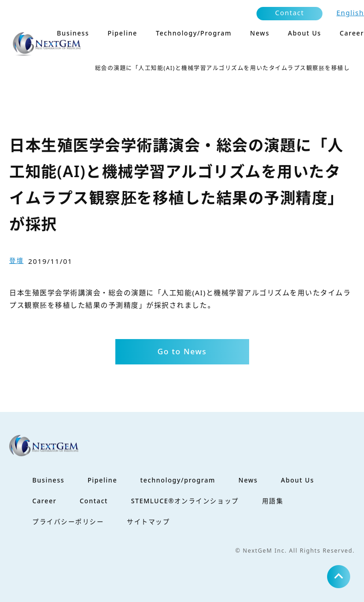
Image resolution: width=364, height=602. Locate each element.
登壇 (16, 260)
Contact (289, 13)
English (350, 13)
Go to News (182, 351)
